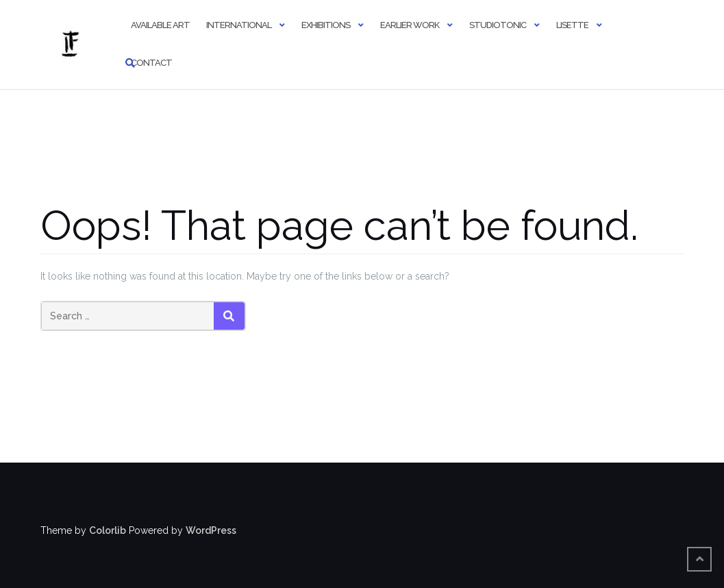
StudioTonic (498, 25)
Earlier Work (410, 25)
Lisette (572, 25)
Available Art (160, 25)
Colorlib (108, 530)
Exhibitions (326, 25)
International (239, 25)
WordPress (211, 530)
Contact (151, 63)
